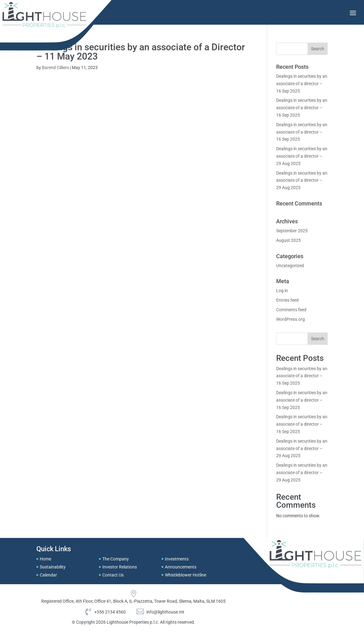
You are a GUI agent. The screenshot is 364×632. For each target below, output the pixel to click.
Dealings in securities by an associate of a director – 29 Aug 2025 (302, 156)
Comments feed (291, 310)
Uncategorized (290, 266)
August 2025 (288, 240)
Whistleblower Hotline (186, 575)
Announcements (181, 567)
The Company (116, 559)
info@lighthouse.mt (165, 612)
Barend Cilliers (55, 68)
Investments (177, 559)
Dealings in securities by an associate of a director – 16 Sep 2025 (302, 84)
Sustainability (53, 567)
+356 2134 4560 (110, 612)
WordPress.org (290, 319)
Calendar (48, 575)
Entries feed (287, 300)
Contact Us (113, 575)
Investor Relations (120, 567)
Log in (282, 291)
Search (318, 339)
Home (45, 559)
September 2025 (292, 231)
